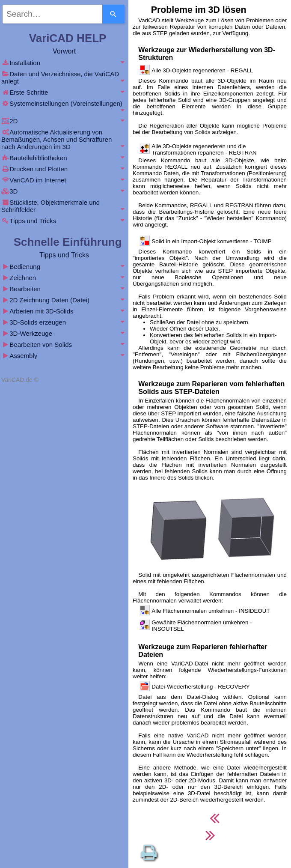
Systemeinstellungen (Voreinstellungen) (64, 107)
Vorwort (64, 51)
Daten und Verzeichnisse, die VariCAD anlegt (64, 78)
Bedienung (64, 267)
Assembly (64, 356)
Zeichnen (64, 278)
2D (64, 121)
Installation (64, 63)
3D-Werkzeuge (64, 333)
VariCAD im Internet (64, 180)
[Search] (113, 14)
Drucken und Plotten (64, 169)
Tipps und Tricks (64, 221)
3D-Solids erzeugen (64, 322)
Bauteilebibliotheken (64, 158)
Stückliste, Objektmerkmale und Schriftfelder (64, 206)
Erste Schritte (64, 92)
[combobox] (52, 14)
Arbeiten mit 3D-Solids (64, 311)
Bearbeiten (64, 289)
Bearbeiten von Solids (64, 345)
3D (64, 191)
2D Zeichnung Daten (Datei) (64, 300)
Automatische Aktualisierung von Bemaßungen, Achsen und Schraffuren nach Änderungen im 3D (64, 139)
